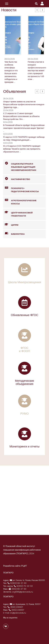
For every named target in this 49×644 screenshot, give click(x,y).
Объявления (15, 91)
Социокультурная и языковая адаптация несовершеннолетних (20, 166)
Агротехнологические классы (20, 201)
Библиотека (14, 234)
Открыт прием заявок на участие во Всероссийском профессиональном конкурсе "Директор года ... (24, 104)
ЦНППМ (11, 224)
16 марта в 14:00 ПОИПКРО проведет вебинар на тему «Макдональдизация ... (24, 138)
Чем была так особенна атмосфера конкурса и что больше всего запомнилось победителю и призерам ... (11, 72)
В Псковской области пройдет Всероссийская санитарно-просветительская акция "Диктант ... (24, 128)
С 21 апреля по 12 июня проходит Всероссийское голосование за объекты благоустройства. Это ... (21, 116)
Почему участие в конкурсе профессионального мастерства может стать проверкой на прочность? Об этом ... (37, 70)
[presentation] (37, 10)
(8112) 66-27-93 (17, 589)
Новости (9, 10)
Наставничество (17, 179)
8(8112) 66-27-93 (17, 583)
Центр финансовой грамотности (18, 213)
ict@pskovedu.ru (18, 613)
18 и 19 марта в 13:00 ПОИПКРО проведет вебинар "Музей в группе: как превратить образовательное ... (22, 149)
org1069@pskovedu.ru (22, 592)
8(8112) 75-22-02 (23, 586)
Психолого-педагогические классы (21, 188)
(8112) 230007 (15, 607)
